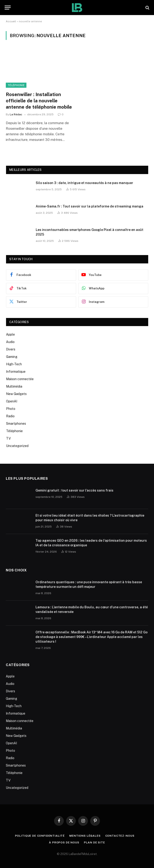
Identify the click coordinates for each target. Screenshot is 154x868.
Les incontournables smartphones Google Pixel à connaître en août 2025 (90, 232)
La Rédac (16, 114)
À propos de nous (64, 842)
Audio (10, 342)
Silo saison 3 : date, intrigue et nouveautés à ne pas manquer (84, 183)
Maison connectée (20, 379)
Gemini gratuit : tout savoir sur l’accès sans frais (74, 490)
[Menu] (8, 8)
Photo (11, 409)
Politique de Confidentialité (40, 836)
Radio (10, 416)
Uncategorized (17, 446)
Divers (11, 349)
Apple (10, 334)
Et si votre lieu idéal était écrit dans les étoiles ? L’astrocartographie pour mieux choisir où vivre (90, 518)
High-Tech (14, 364)
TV (8, 438)
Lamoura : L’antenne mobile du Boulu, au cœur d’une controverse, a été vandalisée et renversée (92, 609)
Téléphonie (16, 85)
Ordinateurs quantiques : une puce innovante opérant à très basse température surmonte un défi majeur (89, 584)
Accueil (11, 21)
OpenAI (12, 401)
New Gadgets (16, 394)
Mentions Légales (85, 836)
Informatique (16, 372)
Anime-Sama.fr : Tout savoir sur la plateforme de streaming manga (90, 206)
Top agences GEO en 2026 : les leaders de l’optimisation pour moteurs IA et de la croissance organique (91, 543)
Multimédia (14, 386)
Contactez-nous (120, 836)
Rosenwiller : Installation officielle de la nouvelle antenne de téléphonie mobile (39, 101)
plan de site (95, 842)
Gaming (12, 357)
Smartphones (16, 424)
